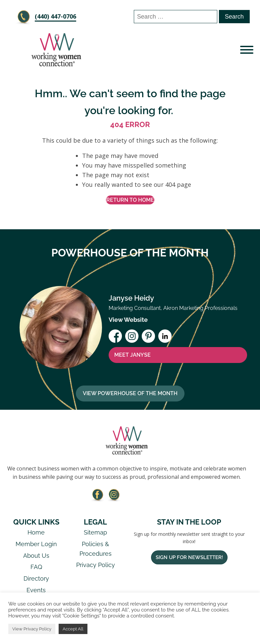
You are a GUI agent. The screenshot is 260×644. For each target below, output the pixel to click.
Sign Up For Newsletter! (189, 557)
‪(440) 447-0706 (55, 16)
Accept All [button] (73, 629)
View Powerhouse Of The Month (130, 393)
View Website (128, 320)
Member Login (36, 544)
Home (36, 532)
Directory (36, 578)
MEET (132, 355)
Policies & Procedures (96, 549)
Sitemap (95, 532)
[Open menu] (247, 50)
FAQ (36, 567)
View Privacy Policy (32, 629)
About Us (36, 556)
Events (36, 590)
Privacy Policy (96, 565)
